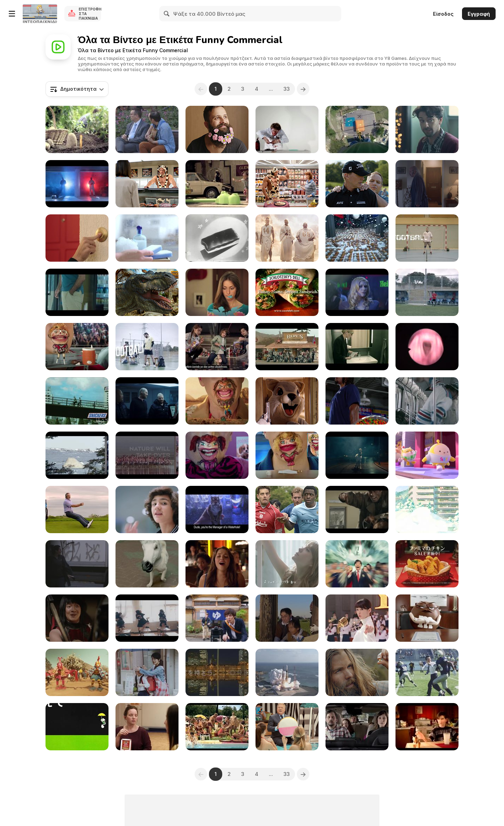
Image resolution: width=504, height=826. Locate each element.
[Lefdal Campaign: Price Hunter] (427, 184)
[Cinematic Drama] (147, 510)
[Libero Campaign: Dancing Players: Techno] (427, 238)
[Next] (303, 89)
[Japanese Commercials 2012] (287, 564)
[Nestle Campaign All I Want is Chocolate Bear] (77, 238)
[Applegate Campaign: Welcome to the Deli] (147, 184)
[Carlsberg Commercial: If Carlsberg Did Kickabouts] (287, 510)
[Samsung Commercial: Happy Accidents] (427, 129)
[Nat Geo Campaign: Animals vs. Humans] (147, 455)
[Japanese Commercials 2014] (357, 564)
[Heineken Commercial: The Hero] (357, 292)
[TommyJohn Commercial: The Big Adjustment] (77, 292)
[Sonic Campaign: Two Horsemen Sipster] (217, 401)
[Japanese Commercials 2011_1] (427, 564)
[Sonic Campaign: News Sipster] (287, 455)
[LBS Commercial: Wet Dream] (217, 727)
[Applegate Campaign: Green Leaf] (287, 184)
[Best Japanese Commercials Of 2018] (287, 618)
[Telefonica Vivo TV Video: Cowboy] (357, 510)
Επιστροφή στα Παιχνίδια (90, 14)
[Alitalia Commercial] (77, 184)
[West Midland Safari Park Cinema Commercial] (147, 292)
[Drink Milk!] (427, 727)
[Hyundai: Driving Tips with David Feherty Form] (77, 510)
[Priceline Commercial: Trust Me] (287, 727)
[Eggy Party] (427, 455)
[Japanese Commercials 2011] (287, 672)
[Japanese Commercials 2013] (217, 618)
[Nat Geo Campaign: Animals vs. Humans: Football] (77, 455)
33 (287, 89)
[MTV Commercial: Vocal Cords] (427, 347)
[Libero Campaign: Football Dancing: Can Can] (427, 292)
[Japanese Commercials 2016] (357, 618)
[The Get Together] (427, 401)
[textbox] (77, 89)
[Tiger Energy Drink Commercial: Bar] (217, 510)
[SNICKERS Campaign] (77, 401)
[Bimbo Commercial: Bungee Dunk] (357, 129)
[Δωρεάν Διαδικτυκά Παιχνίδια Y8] (40, 14)
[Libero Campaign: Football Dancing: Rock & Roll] (147, 347)
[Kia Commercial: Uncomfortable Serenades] (147, 129)
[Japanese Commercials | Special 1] (147, 564)
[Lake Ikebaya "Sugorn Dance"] (77, 672)
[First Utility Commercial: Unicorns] (357, 455)
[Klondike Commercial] (287, 129)
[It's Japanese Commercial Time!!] (147, 672)
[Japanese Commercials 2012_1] (217, 672)
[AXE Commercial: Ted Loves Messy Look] (217, 564)
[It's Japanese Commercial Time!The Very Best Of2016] (427, 510)
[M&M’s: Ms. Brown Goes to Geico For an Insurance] (427, 618)
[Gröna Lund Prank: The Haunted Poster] (77, 564)
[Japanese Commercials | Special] (77, 727)
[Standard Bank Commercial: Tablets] (217, 184)
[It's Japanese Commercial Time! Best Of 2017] (147, 618)
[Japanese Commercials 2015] (77, 618)
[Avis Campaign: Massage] (357, 184)
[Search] (167, 14)
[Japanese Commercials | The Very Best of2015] (427, 672)
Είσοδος (443, 14)
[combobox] (77, 89)
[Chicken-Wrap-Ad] (287, 292)
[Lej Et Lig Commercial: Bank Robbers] (147, 401)
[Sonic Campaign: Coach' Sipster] (77, 347)
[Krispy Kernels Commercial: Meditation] (147, 727)
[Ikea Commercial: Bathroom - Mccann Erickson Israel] (357, 347)
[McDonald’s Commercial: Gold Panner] (357, 672)
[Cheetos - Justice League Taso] (217, 347)
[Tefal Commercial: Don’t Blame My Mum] (77, 129)
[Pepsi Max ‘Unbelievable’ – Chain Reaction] (357, 238)
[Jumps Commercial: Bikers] (287, 347)
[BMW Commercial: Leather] (357, 727)
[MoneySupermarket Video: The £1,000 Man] (287, 401)
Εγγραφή (479, 14)
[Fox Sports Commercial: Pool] (287, 238)
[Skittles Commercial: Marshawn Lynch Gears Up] (357, 401)
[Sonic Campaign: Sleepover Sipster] (217, 455)
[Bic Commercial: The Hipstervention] (217, 129)
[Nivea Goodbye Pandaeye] (147, 238)
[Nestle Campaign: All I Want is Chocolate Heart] (217, 292)
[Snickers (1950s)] (217, 238)
